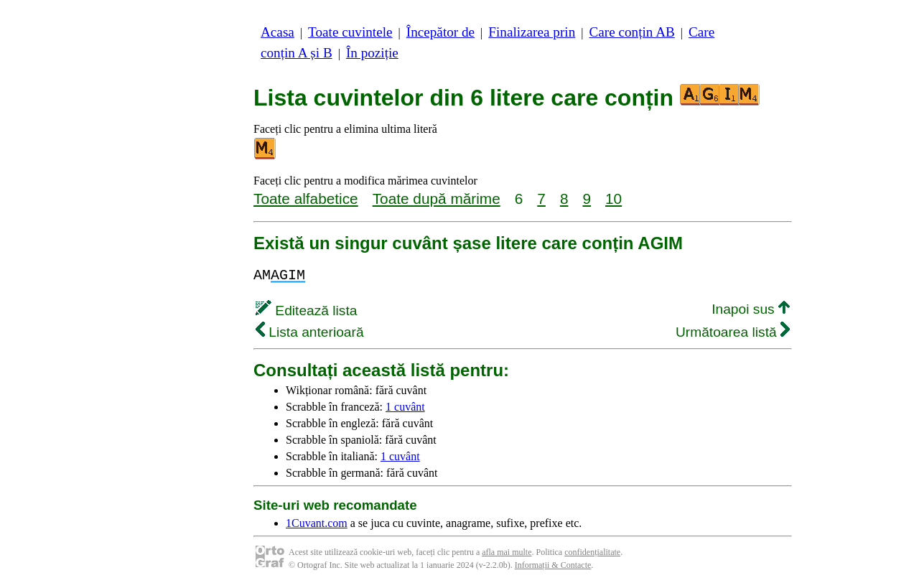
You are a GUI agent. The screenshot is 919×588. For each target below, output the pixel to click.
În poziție (372, 53)
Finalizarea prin (532, 32)
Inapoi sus (751, 309)
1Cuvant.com (317, 523)
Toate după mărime (437, 199)
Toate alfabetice (306, 199)
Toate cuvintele (350, 32)
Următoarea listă (733, 332)
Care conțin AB (631, 32)
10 (614, 199)
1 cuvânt (405, 407)
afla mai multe (507, 552)
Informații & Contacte (553, 565)
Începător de (440, 32)
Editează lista (306, 311)
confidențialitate (592, 552)
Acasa (277, 32)
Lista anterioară (310, 332)
